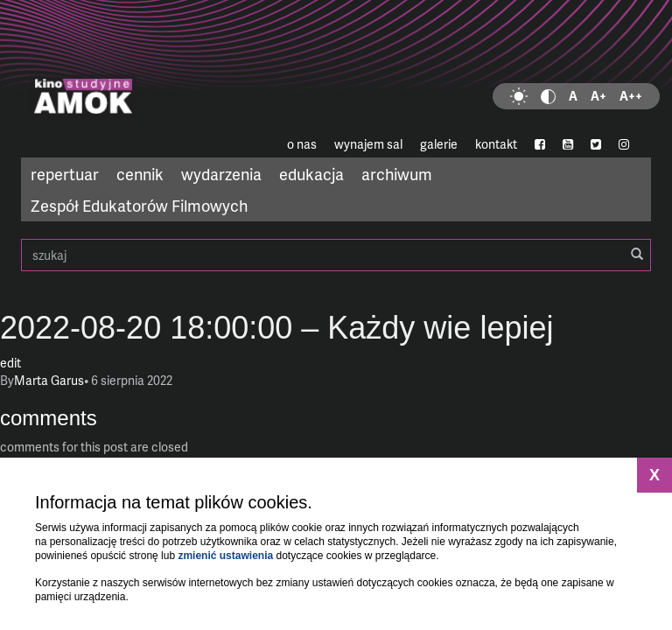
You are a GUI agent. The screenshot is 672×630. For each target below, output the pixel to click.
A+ (598, 96)
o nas (302, 144)
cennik (140, 174)
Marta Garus (49, 380)
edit (10, 363)
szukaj (336, 255)
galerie (439, 144)
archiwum (397, 174)
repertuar (65, 174)
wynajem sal (368, 144)
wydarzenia (221, 174)
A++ (631, 96)
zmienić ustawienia (225, 556)
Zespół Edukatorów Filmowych (139, 205)
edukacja (311, 174)
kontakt (496, 144)
